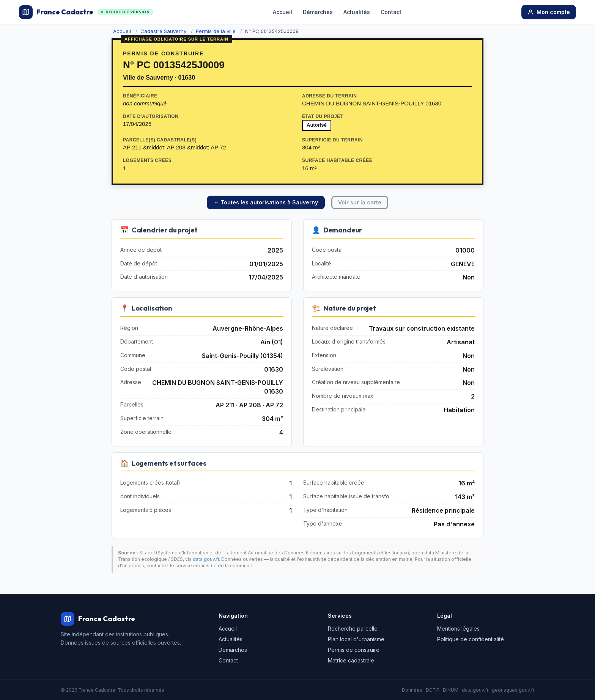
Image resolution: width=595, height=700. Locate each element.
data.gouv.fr (206, 559)
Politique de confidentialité (471, 639)
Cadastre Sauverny (163, 31)
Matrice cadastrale (351, 660)
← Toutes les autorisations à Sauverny (266, 202)
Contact (391, 12)
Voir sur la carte (360, 202)
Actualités (357, 12)
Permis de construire (354, 650)
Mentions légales (458, 629)
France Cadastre (86, 12)
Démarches (318, 12)
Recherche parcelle (353, 629)
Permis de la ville (216, 31)
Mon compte (549, 12)
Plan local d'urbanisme (356, 639)
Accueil (283, 12)
